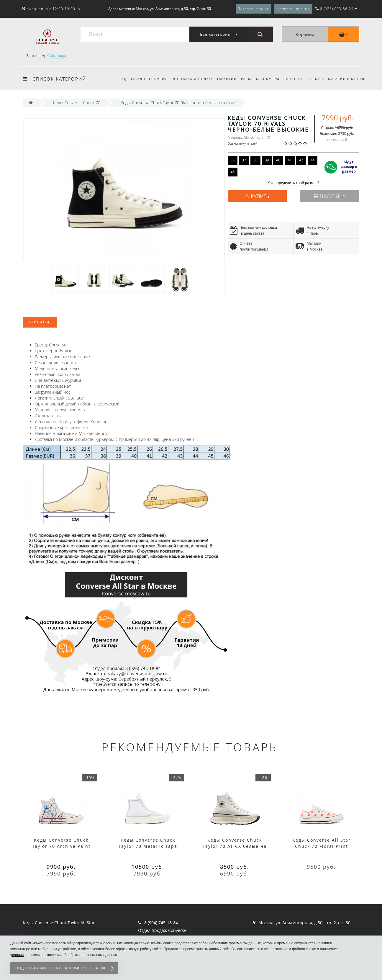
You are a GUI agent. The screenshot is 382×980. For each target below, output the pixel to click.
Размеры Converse (258, 79)
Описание (40, 322)
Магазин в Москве (347, 79)
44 (313, 160)
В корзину (329, 196)
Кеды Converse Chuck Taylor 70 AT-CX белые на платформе (235, 846)
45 (233, 172)
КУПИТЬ (260, 196)
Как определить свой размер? (293, 183)
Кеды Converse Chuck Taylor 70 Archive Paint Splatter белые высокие (61, 846)
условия (17, 955)
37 (244, 160)
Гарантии (223, 79)
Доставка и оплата (188, 79)
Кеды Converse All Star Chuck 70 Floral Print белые (322, 846)
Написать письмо (293, 9)
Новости (292, 79)
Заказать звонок (254, 9)
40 (278, 160)
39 (267, 160)
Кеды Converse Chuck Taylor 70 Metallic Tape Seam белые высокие (148, 846)
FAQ (117, 79)
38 (255, 160)
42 (301, 160)
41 (290, 160)
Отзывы (315, 79)
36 (233, 160)
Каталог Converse (144, 79)
